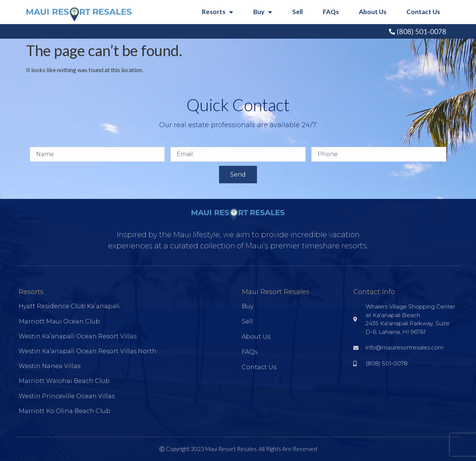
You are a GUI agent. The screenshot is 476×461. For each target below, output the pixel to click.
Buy (263, 12)
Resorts (218, 12)
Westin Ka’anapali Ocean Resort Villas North (88, 351)
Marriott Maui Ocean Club (59, 321)
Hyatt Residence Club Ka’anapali (69, 306)
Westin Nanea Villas (49, 366)
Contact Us (423, 12)
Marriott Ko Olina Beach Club (65, 411)
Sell (297, 12)
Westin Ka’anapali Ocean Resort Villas (78, 336)
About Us (373, 12)
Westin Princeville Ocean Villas (67, 396)
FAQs (331, 12)
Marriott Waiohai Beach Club (64, 381)
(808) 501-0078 (422, 31)
